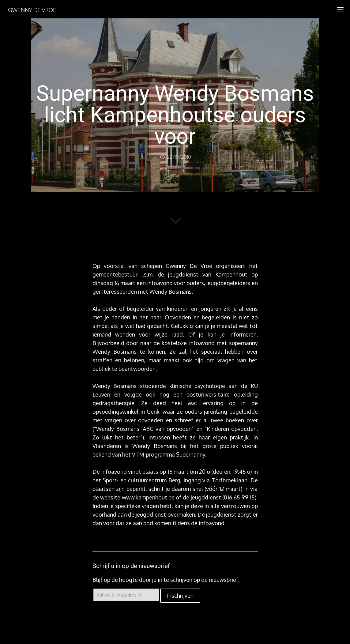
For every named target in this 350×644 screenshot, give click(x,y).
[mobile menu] (340, 9)
